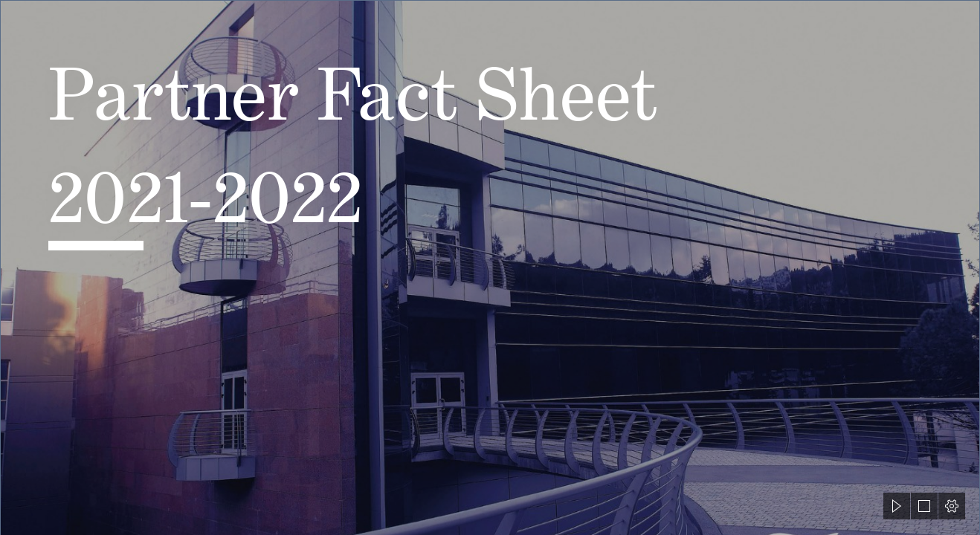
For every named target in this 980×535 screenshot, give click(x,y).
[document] (490, 267)
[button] (897, 506)
